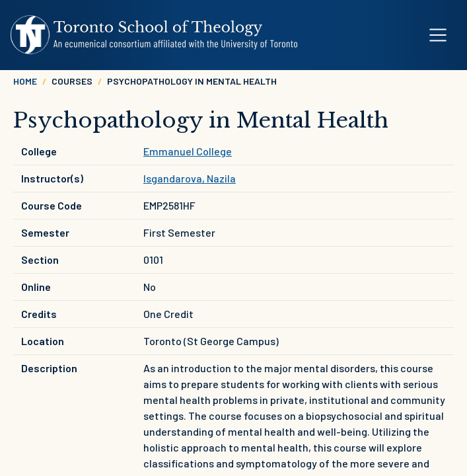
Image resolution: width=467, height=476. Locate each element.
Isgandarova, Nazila (190, 178)
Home (25, 81)
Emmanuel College (188, 151)
